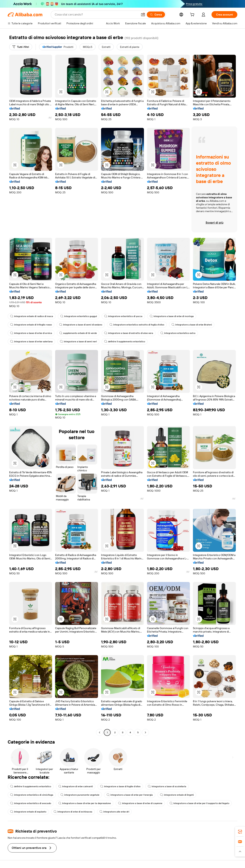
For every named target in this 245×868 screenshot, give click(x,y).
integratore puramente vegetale (80, 795)
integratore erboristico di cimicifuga (32, 795)
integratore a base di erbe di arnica (31, 333)
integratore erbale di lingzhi (177, 795)
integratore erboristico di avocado (31, 803)
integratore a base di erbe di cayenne (140, 803)
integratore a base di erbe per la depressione (85, 803)
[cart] (193, 15)
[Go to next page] (145, 732)
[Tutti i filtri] (21, 47)
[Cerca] (156, 15)
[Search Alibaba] (96, 15)
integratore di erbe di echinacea (73, 812)
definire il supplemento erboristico (125, 342)
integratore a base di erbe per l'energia (130, 795)
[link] (240, 832)
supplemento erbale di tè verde (78, 333)
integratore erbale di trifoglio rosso (31, 325)
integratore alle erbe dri (114, 812)
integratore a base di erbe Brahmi (192, 325)
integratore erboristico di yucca (123, 316)
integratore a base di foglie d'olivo (120, 786)
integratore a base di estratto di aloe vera (129, 333)
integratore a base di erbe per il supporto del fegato (199, 803)
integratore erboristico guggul (79, 316)
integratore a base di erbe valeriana (31, 342)
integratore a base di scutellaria (167, 786)
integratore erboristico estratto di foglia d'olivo (137, 325)
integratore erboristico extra (178, 333)
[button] (143, 15)
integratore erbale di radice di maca (32, 316)
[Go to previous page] (100, 732)
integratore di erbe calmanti (76, 786)
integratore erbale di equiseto (28, 812)
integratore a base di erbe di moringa (172, 316)
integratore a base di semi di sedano (81, 325)
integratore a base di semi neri (78, 342)
